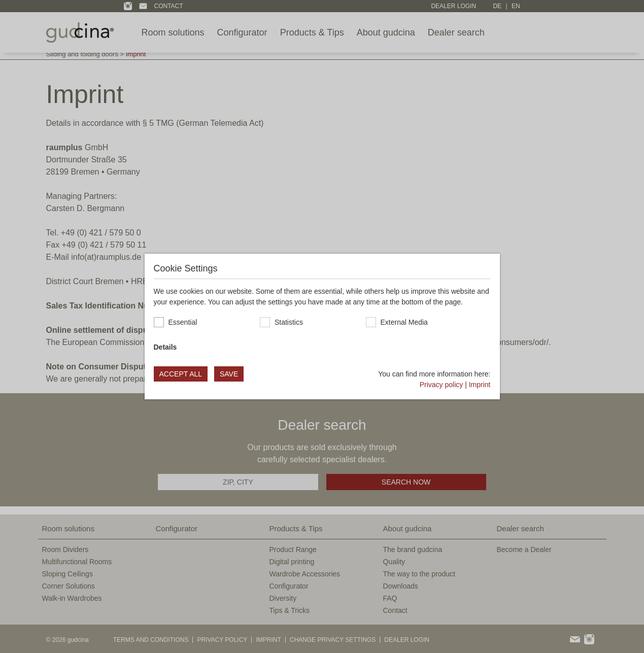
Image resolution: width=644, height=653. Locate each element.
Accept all (181, 374)
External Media (404, 322)
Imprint (480, 385)
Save (229, 374)
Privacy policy (442, 385)
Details (165, 347)
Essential (183, 322)
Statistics (289, 322)
